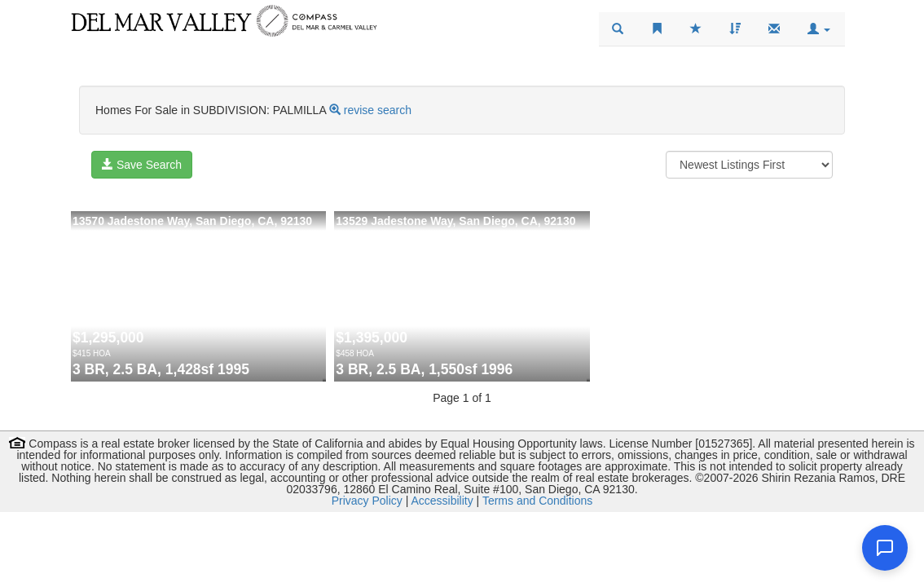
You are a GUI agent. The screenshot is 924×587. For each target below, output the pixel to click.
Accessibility (442, 501)
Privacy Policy (367, 501)
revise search (378, 110)
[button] (819, 29)
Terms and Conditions (537, 501)
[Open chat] (885, 548)
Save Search (142, 165)
